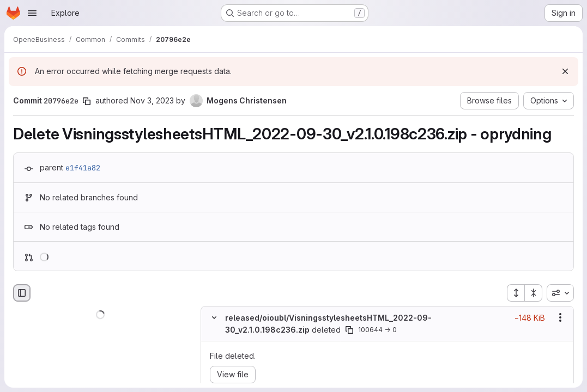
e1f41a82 (83, 168)
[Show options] (560, 317)
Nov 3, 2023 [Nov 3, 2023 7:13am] (152, 100)
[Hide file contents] (214, 317)
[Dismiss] (565, 71)
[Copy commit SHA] (87, 101)
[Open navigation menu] (32, 13)
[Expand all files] (516, 293)
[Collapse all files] (534, 293)
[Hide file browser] (22, 293)
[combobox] (560, 293)
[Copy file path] (349, 330)
